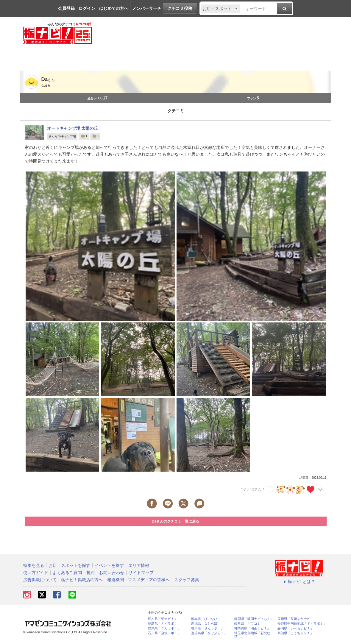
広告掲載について (40, 580)
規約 (91, 573)
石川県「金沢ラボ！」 (164, 633)
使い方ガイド (36, 573)
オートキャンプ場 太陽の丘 (73, 128)
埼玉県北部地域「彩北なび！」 (252, 635)
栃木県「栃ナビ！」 (163, 619)
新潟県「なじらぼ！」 (208, 624)
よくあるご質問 (67, 573)
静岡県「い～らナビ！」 (295, 628)
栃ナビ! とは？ (299, 581)
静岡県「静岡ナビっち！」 (254, 619)
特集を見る (34, 565)
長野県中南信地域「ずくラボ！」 (302, 624)
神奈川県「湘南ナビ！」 (252, 628)
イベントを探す (109, 565)
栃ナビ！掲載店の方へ (82, 580)
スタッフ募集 (187, 580)
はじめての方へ (114, 8)
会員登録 (66, 8)
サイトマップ (141, 573)
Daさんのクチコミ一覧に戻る (175, 521)
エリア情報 (139, 565)
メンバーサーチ (147, 8)
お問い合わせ (112, 573)
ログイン (87, 8)
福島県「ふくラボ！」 (164, 624)
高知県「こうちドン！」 (295, 633)
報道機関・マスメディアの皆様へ (138, 580)
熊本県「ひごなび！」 (208, 619)
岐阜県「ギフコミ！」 (251, 624)
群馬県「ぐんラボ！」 (164, 628)
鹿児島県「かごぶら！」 (209, 633)
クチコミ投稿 (180, 8)
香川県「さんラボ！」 (208, 628)
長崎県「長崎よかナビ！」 (297, 619)
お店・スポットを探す (69, 565)
